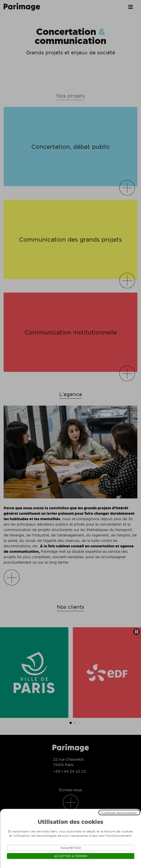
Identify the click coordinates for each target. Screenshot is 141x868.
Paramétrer (71, 848)
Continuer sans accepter (119, 813)
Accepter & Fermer (71, 856)
